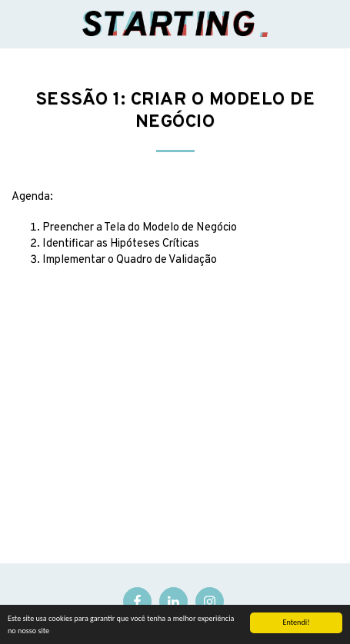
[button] (17, 24)
